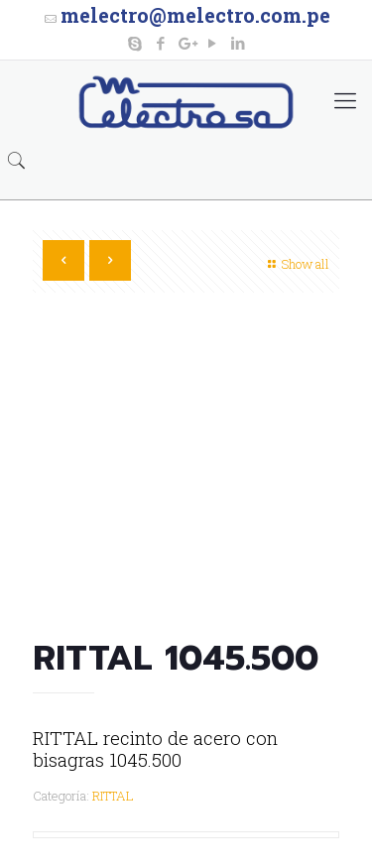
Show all (296, 264)
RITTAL (113, 796)
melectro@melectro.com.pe (195, 15)
